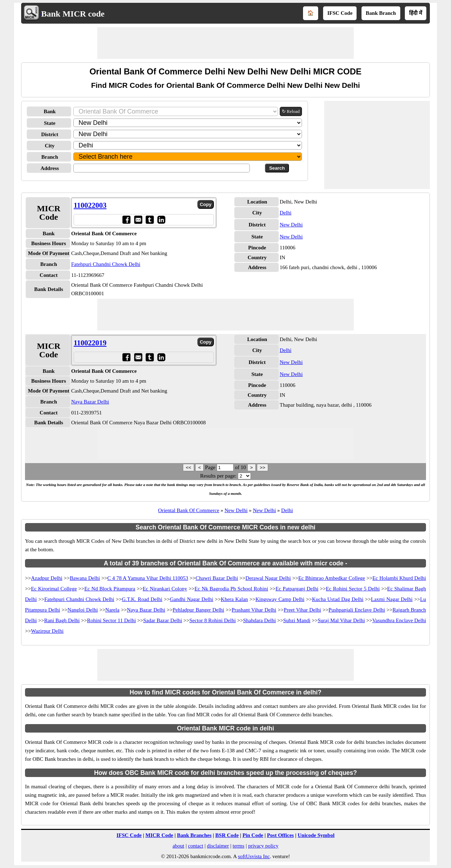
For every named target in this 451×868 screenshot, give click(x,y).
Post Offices (280, 835)
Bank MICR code (73, 14)
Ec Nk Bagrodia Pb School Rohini (231, 589)
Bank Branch (381, 13)
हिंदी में (416, 13)
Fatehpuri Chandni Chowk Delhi (106, 264)
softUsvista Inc (254, 856)
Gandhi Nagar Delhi (191, 599)
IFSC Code (340, 13)
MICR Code (159, 835)
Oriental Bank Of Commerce (189, 510)
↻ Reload (291, 111)
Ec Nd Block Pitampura (110, 589)
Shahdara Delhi (260, 620)
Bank (50, 111)
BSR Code (227, 835)
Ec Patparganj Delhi (297, 589)
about (178, 846)
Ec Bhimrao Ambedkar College (332, 578)
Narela (112, 610)
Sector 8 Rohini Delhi (212, 620)
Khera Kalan (234, 599)
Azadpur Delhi (47, 578)
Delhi (286, 213)
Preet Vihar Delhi (302, 610)
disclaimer (218, 846)
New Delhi (291, 225)
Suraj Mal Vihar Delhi (341, 620)
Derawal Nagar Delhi (268, 578)
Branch (50, 157)
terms (238, 846)
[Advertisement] (225, 43)
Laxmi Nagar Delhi (392, 599)
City (50, 146)
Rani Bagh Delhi (62, 620)
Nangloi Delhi (83, 610)
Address (50, 168)
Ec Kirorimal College (54, 589)
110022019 (90, 343)
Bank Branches (194, 835)
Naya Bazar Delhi (90, 402)
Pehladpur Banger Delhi (198, 610)
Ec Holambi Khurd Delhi (399, 578)
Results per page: (218, 476)
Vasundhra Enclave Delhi (399, 620)
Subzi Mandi (297, 620)
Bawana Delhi (85, 578)
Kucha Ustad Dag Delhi (338, 599)
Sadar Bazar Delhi (162, 620)
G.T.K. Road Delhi (142, 599)
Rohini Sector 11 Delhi (112, 620)
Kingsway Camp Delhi (280, 599)
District (50, 134)
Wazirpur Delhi (47, 631)
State (50, 123)
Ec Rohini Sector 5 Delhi (353, 589)
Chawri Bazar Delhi (217, 578)
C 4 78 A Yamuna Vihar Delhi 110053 (148, 578)
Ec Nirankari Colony (165, 589)
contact (195, 846)
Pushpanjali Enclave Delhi (357, 610)
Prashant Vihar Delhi (254, 610)
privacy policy (263, 846)
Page (211, 467)
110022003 (90, 205)
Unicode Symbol (316, 835)
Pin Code (253, 835)
